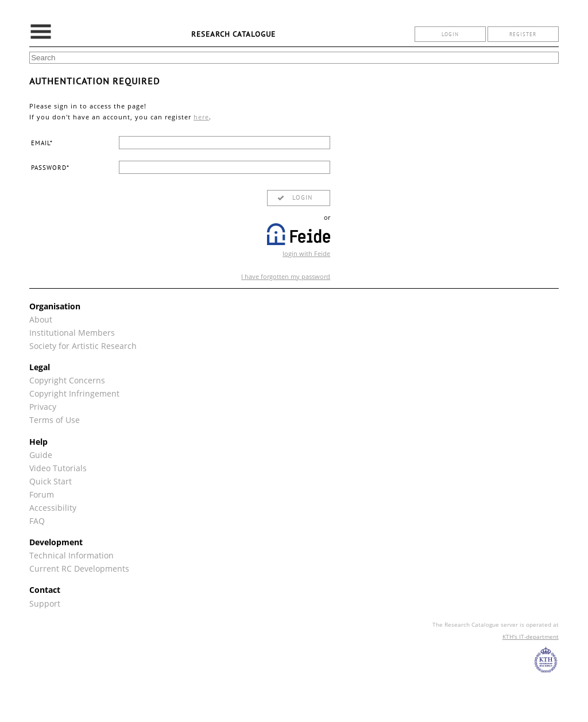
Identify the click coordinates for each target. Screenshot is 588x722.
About (41, 319)
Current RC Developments (79, 568)
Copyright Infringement (74, 393)
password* (50, 168)
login (450, 34)
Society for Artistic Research (83, 346)
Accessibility (53, 508)
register (523, 34)
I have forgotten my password (286, 276)
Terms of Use (55, 420)
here (201, 117)
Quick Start (51, 481)
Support (45, 603)
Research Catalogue (233, 34)
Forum (42, 494)
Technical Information (71, 555)
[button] (299, 198)
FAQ (37, 521)
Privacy (43, 407)
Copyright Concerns (67, 380)
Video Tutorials (58, 468)
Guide (41, 455)
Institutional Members (72, 333)
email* (42, 143)
